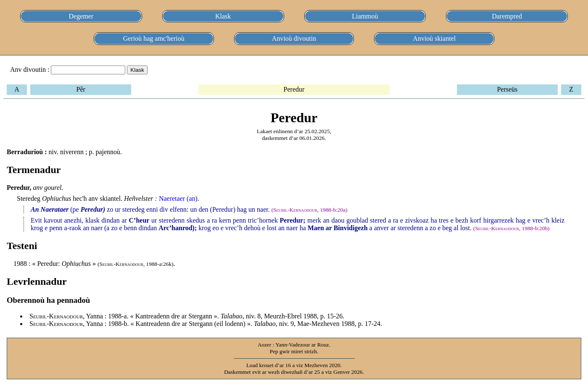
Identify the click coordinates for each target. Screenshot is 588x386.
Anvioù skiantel (434, 38)
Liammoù (365, 16)
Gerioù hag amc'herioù (154, 38)
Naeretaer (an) (178, 198)
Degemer (81, 16)
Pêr (80, 89)
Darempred (507, 16)
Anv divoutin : (30, 70)
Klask (223, 16)
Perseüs (507, 89)
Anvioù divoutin (294, 38)
